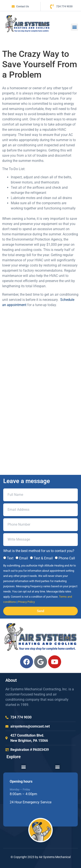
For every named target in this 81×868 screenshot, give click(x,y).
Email (24, 558)
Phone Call (67, 558)
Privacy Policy (26, 602)
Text (10, 558)
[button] (74, 27)
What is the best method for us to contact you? (39, 551)
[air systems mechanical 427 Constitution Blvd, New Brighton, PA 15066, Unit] (40, 395)
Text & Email (43, 558)
